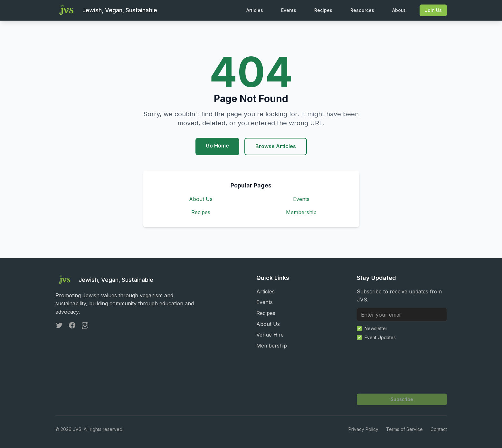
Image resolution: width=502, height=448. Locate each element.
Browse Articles (276, 146)
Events (289, 10)
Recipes (323, 10)
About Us (201, 199)
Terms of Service (404, 429)
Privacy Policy (363, 429)
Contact (439, 429)
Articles (255, 10)
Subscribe (402, 399)
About (399, 10)
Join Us (433, 10)
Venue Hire (270, 335)
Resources (362, 10)
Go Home (217, 146)
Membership (301, 212)
